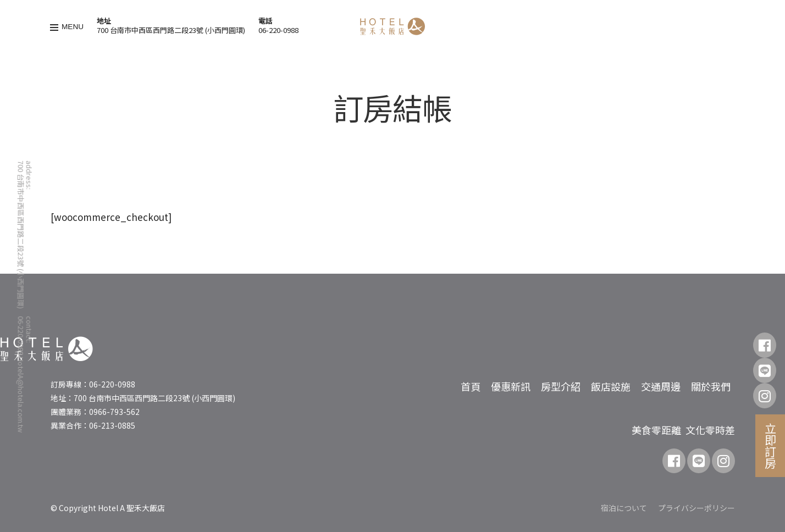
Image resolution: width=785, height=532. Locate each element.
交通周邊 (661, 386)
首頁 (471, 386)
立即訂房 (771, 446)
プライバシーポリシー (696, 508)
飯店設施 (611, 386)
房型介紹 (561, 386)
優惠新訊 (511, 386)
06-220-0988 (278, 30)
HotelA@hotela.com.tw (21, 395)
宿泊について (624, 508)
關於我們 (711, 386)
